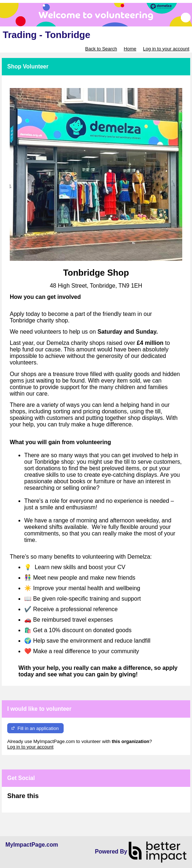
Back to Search (101, 49)
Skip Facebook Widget (62, 799)
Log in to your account (166, 49)
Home (130, 49)
